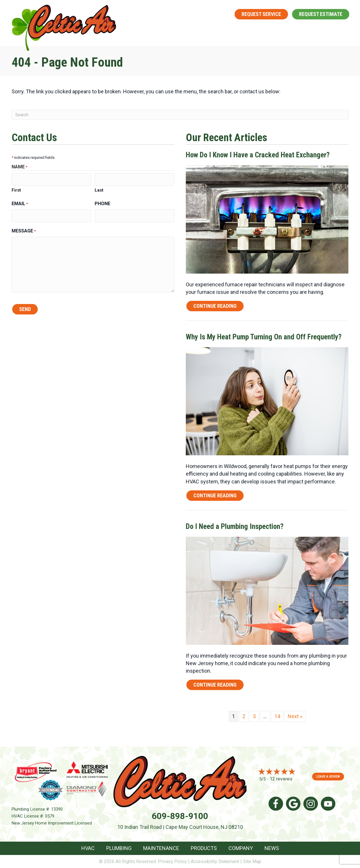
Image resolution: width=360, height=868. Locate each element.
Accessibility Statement (215, 861)
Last (99, 189)
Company (241, 848)
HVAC (88, 848)
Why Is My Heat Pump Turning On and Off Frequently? (264, 337)
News (272, 848)
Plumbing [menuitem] (180, 31)
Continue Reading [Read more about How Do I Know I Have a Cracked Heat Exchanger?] (215, 307)
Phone (102, 202)
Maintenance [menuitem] (225, 31)
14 (277, 716)
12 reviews (281, 779)
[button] (159, 31)
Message (24, 228)
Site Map (252, 861)
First (16, 189)
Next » (295, 716)
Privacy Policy (172, 861)
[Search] (180, 115)
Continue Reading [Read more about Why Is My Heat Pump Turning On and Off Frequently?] (215, 497)
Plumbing (119, 848)
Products (204, 848)
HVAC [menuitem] (147, 31)
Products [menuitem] (271, 31)
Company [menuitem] (311, 31)
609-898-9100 (194, 14)
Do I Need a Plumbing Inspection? (235, 526)
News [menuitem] (343, 31)
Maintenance (161, 848)
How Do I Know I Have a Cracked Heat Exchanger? (258, 155)
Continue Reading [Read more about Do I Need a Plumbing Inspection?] (215, 686)
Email (20, 202)
